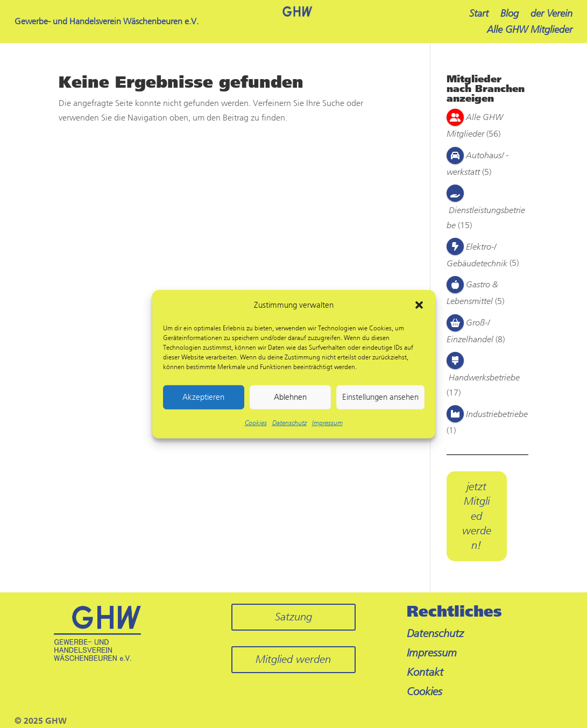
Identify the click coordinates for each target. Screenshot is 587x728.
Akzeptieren (203, 397)
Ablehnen (290, 397)
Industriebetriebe (497, 414)
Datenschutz (289, 423)
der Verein (551, 15)
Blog (510, 15)
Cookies (256, 423)
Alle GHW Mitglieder (530, 31)
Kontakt (425, 672)
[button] (419, 305)
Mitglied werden (293, 659)
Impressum (327, 423)
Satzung (293, 617)
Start (479, 15)
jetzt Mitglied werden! (477, 516)
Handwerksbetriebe (484, 377)
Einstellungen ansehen (380, 397)
